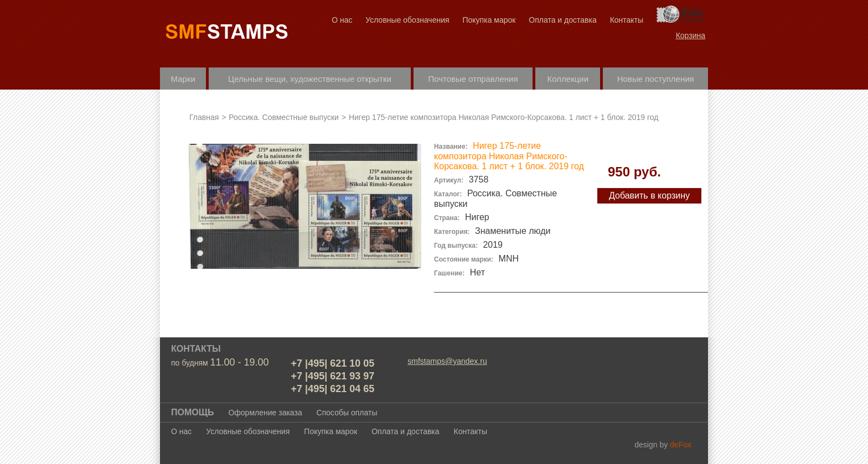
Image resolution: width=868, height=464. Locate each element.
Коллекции (568, 79)
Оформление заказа (265, 413)
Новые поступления (656, 79)
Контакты (627, 20)
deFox (681, 445)
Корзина (691, 35)
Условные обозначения (407, 20)
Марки (183, 79)
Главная (204, 117)
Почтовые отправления (473, 79)
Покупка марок (489, 20)
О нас (342, 20)
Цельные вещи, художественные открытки (310, 79)
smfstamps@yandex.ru (447, 361)
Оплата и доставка (562, 20)
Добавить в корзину (649, 195)
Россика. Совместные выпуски (285, 117)
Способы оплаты (347, 413)
